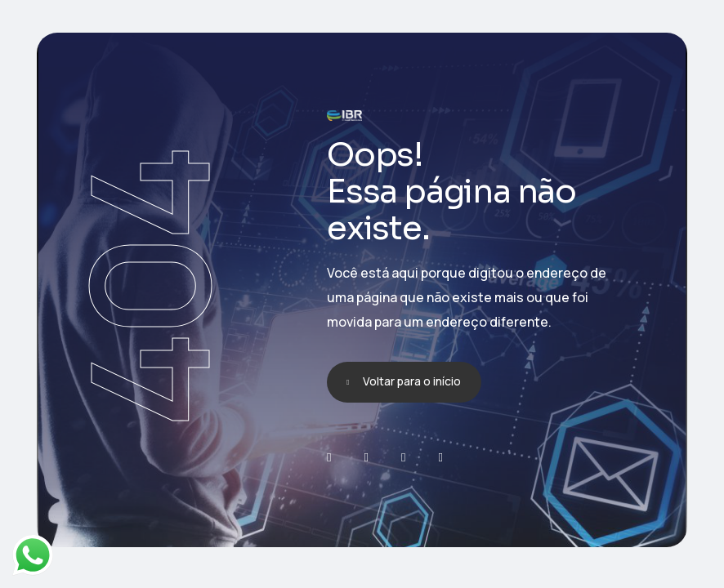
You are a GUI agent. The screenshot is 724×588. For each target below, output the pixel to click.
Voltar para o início (412, 381)
